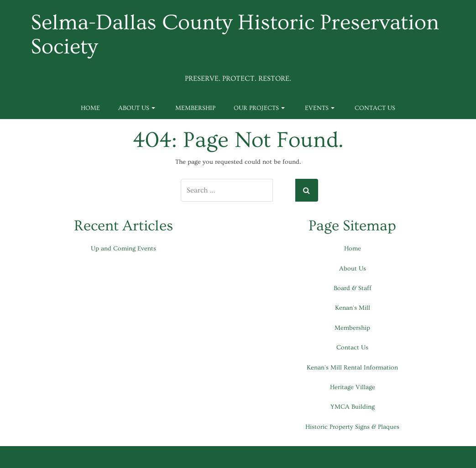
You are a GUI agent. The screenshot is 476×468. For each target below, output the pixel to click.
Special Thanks (235, 457)
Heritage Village (353, 387)
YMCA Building (353, 407)
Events (320, 108)
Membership (195, 108)
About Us (137, 108)
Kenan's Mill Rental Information (352, 368)
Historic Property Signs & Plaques (352, 427)
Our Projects (259, 108)
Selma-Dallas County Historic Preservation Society (235, 35)
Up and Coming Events (123, 249)
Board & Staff (353, 288)
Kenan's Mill (353, 308)
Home (90, 108)
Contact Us (375, 108)
